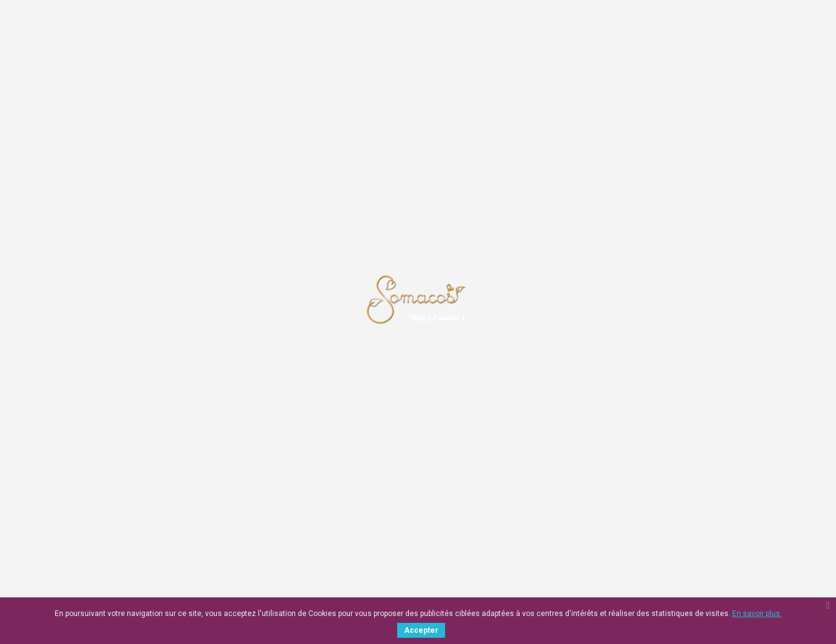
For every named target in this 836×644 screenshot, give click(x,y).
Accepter (421, 630)
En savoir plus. (757, 614)
